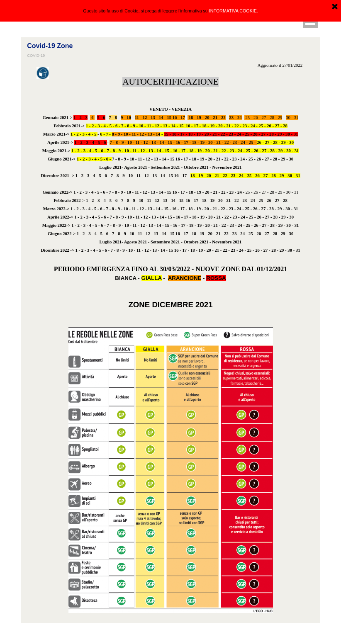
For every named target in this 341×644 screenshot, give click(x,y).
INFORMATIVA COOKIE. (234, 10)
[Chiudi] (335, 7)
